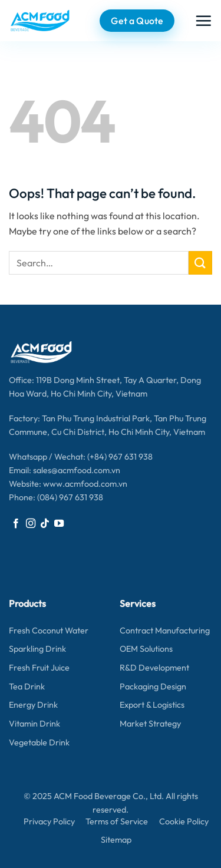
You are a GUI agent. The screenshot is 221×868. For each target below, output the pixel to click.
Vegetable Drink (39, 742)
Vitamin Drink (34, 724)
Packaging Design (153, 687)
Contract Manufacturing (165, 631)
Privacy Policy (49, 821)
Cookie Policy (184, 821)
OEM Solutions (146, 649)
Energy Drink (33, 705)
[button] (203, 21)
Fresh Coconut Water (49, 631)
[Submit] (200, 263)
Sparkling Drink (37, 649)
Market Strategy (150, 724)
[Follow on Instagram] (31, 524)
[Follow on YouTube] (59, 524)
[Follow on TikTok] (45, 524)
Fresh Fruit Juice (39, 668)
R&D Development (154, 668)
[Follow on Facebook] (16, 524)
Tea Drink (27, 687)
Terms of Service (117, 821)
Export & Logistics (152, 705)
